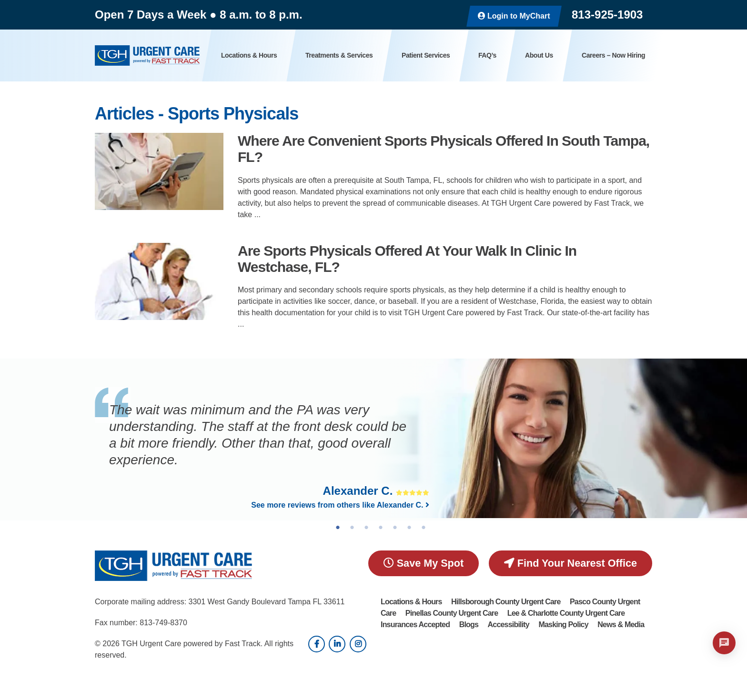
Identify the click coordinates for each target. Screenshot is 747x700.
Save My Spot (424, 563)
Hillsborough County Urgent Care (506, 602)
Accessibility (509, 625)
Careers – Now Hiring (613, 55)
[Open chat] (724, 643)
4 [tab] (381, 528)
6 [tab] (409, 528)
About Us (539, 55)
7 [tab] (424, 528)
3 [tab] (366, 528)
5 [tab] (395, 528)
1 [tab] (338, 528)
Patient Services (426, 55)
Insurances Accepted (415, 625)
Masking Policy (563, 625)
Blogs (469, 625)
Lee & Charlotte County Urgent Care (566, 613)
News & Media (621, 625)
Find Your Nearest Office (570, 563)
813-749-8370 (163, 623)
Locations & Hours (249, 55)
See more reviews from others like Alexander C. (340, 505)
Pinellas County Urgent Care (452, 613)
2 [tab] (352, 528)
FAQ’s (487, 55)
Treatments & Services (339, 55)
